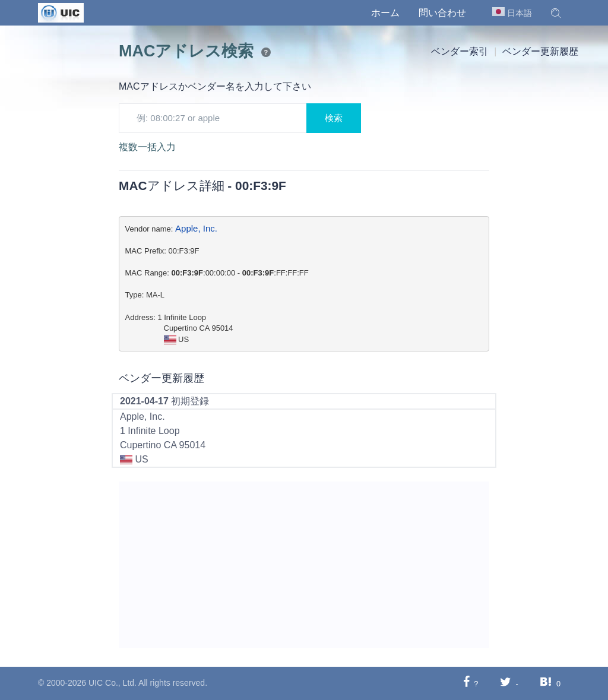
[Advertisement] (304, 565)
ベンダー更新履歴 (540, 51)
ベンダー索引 (460, 51)
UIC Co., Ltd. (113, 683)
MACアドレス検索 (186, 51)
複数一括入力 (147, 147)
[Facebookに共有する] (466, 683)
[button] (556, 13)
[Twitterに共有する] (506, 683)
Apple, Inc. (196, 228)
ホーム (385, 13)
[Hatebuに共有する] (546, 683)
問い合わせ (442, 13)
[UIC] (61, 12)
